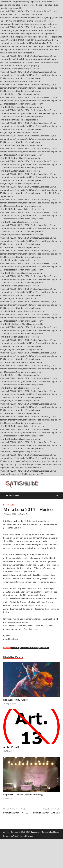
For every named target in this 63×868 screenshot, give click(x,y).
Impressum (36, 832)
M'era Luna (44, 648)
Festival (15, 648)
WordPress (18, 836)
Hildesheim (25, 648)
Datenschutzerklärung (50, 832)
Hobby (6, 505)
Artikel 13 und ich (12, 747)
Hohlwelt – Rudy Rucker (15, 700)
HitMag (29, 836)
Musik (12, 505)
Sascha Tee (24, 514)
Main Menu (15, 495)
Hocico (35, 648)
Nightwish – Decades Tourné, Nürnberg (23, 795)
